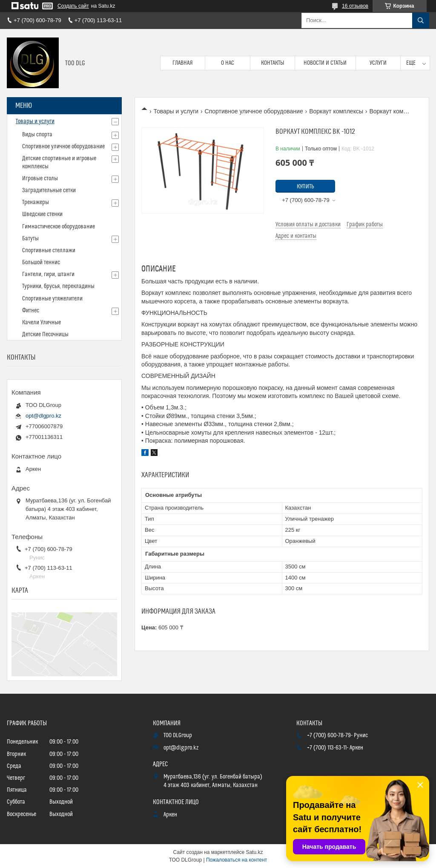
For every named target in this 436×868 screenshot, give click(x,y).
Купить (305, 187)
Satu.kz (254, 852)
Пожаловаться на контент (237, 860)
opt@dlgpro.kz (43, 416)
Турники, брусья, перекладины (58, 286)
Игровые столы (40, 179)
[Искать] (421, 20)
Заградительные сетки (49, 190)
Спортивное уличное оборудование (254, 111)
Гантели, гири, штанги (48, 274)
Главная (183, 63)
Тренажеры (36, 202)
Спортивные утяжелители (52, 299)
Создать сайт (73, 6)
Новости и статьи (325, 63)
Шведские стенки (42, 214)
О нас (228, 63)
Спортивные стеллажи (49, 251)
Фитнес (31, 311)
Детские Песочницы (45, 335)
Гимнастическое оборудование (59, 227)
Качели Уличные (42, 323)
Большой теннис (41, 262)
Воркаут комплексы (336, 111)
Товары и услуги (176, 111)
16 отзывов (355, 6)
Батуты (30, 239)
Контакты (273, 63)
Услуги (378, 63)
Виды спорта (37, 135)
